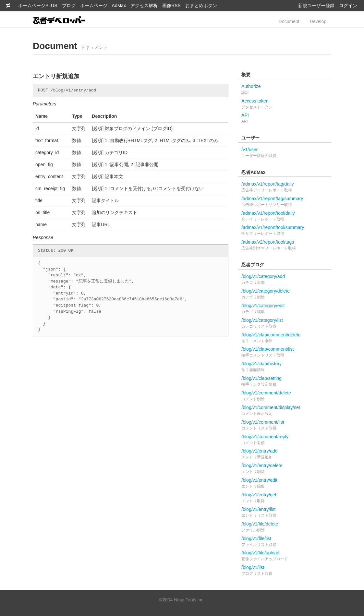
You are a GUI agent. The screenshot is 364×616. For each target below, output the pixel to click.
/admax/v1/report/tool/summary (285, 231)
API (285, 119)
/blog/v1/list (285, 571)
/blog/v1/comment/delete (285, 396)
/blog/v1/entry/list (285, 513)
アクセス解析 (144, 6)
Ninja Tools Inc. (189, 600)
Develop (318, 21)
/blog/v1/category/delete (285, 294)
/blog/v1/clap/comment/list (285, 352)
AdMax (119, 6)
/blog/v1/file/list (285, 542)
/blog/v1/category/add (285, 280)
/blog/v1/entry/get (285, 498)
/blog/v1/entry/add (285, 454)
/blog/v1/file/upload (285, 556)
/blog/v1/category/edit (285, 309)
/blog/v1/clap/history (285, 367)
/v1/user (285, 153)
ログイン (348, 6)
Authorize (285, 90)
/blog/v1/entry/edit (285, 483)
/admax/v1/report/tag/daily (285, 187)
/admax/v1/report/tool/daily (285, 217)
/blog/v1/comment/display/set (285, 411)
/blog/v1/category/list (285, 324)
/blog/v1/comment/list (285, 425)
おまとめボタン (201, 6)
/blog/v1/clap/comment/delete (285, 338)
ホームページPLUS (38, 6)
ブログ (69, 6)
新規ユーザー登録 (316, 6)
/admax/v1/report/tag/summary (285, 202)
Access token (285, 104)
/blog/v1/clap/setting (285, 382)
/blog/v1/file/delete (285, 527)
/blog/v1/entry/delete (285, 469)
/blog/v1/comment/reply (285, 440)
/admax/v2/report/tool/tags (285, 245)
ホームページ (94, 6)
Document (289, 21)
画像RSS (171, 6)
